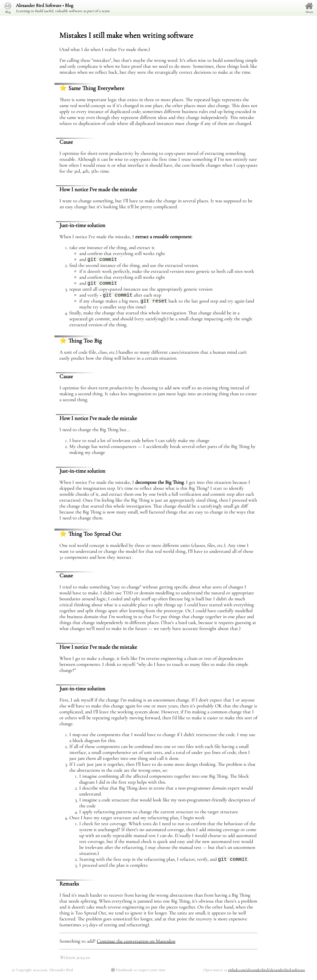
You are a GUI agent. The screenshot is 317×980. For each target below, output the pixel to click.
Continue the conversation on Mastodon (136, 945)
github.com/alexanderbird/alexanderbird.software (267, 974)
